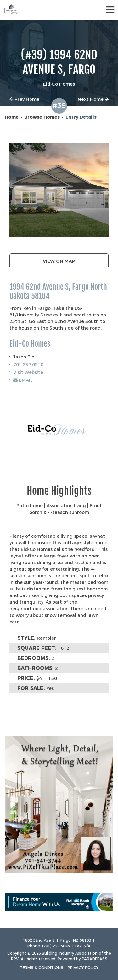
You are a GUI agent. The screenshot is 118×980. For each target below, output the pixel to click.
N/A (87, 946)
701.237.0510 (28, 365)
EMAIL (23, 380)
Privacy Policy (83, 968)
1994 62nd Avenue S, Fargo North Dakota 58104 (58, 292)
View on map (59, 261)
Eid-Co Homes (30, 344)
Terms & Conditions (42, 968)
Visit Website (28, 372)
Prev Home (24, 99)
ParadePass (95, 959)
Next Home (93, 99)
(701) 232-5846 (56, 946)
